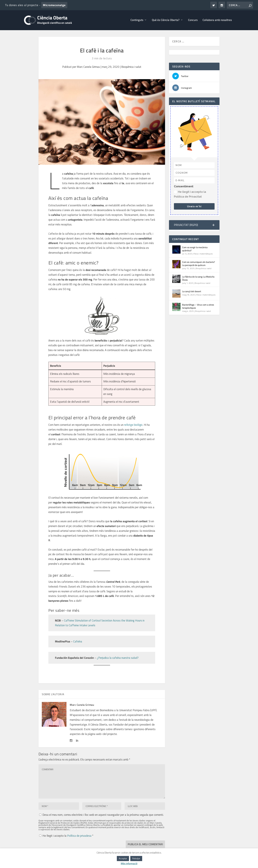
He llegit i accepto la (66, 836)
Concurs (193, 21)
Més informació (129, 863)
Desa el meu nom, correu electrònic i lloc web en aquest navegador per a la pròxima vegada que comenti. (103, 815)
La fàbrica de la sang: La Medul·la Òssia (198, 279)
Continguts (137, 21)
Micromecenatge (54, 5)
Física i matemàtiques (203, 254)
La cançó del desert (192, 292)
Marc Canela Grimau (88, 67)
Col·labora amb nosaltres (217, 21)
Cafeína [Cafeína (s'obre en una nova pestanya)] (78, 642)
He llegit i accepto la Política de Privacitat (190, 195)
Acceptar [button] (123, 858)
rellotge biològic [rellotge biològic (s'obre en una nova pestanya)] (133, 425)
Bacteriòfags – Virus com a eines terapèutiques (198, 307)
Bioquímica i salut (131, 67)
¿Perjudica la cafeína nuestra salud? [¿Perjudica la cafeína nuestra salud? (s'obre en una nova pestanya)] (118, 658)
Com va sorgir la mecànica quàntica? (195, 249)
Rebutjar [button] (136, 858)
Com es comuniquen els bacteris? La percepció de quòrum (199, 264)
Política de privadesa (80, 836)
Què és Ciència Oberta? (166, 21)
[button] (194, 225)
